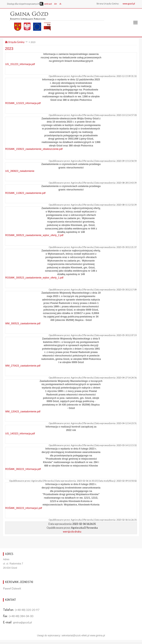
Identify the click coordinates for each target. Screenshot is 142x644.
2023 (33, 42)
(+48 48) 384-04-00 (21, 616)
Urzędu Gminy (15, 42)
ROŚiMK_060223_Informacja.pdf (23, 469)
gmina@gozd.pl (22, 622)
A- (61, 4)
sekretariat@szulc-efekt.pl (75, 636)
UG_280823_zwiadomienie (20, 171)
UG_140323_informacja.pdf (20, 434)
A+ (56, 4)
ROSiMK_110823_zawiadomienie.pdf (25, 193)
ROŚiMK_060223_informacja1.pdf (24, 508)
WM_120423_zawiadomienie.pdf (23, 412)
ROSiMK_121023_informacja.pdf (23, 103)
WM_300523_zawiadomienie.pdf (23, 324)
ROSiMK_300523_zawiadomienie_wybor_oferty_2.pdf (34, 235)
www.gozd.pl (129, 4)
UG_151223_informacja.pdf (20, 64)
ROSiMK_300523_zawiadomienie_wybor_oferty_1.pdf (34, 278)
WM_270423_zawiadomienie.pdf (23, 366)
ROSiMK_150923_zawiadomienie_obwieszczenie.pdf (34, 149)
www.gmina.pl (97, 636)
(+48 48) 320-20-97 (27, 610)
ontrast (46, 4)
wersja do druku (72, 532)
